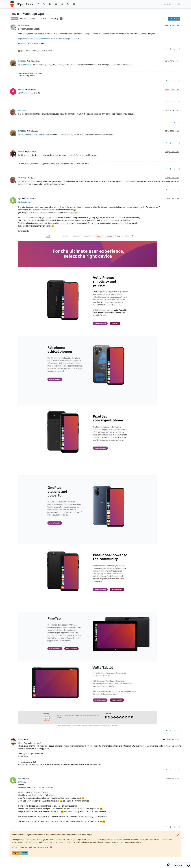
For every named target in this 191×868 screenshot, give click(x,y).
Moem (20, 740)
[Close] (178, 835)
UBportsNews (23, 25)
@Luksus (32, 178)
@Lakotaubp (32, 131)
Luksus (21, 152)
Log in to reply (174, 19)
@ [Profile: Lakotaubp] (23, 135)
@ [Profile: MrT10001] (23, 93)
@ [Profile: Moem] (22, 782)
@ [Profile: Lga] (21, 743)
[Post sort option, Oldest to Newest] (163, 19)
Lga (20, 199)
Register (16, 853)
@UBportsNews (34, 61)
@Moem (26, 778)
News (14, 19)
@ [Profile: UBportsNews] (25, 65)
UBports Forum (25, 4)
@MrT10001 (31, 90)
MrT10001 (22, 61)
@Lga (27, 740)
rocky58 (21, 90)
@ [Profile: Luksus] (22, 181)
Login (25, 853)
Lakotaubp (22, 110)
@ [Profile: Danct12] (34, 135)
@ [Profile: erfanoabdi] (47, 135)
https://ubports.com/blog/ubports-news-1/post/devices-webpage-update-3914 (50, 39)
